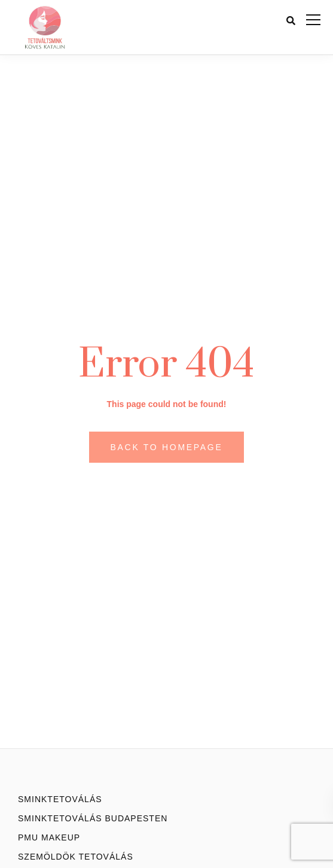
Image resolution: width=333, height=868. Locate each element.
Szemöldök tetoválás (76, 857)
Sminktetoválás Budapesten (93, 818)
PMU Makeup (49, 837)
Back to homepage (167, 447)
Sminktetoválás (60, 799)
